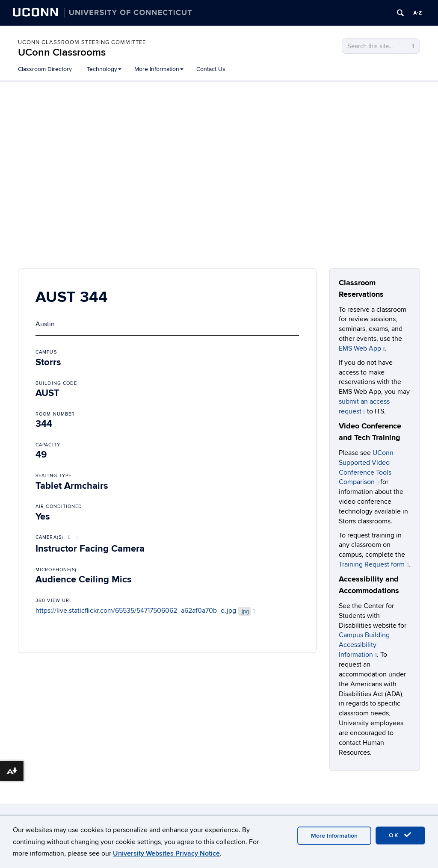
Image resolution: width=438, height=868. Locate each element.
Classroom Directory (45, 69)
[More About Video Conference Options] (71, 537)
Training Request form (374, 564)
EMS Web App (362, 348)
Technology (104, 69)
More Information (159, 69)
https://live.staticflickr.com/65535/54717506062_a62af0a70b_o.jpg (145, 611)
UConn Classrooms (62, 52)
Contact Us (211, 69)
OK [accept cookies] (400, 835)
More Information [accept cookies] (334, 836)
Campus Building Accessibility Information (364, 645)
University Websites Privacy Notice (166, 853)
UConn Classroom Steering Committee (82, 42)
